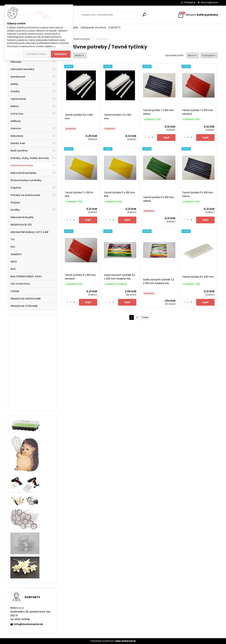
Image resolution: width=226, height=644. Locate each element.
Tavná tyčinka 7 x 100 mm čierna (158, 112)
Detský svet (18, 143)
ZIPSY (14, 262)
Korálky (15, 210)
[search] (144, 15)
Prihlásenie (190, 2)
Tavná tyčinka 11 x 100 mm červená (80, 277)
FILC (13, 247)
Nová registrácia (209, 2)
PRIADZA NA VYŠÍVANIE (24, 306)
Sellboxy (16, 121)
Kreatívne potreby (22, 165)
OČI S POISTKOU (20, 284)
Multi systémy (19, 151)
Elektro (15, 106)
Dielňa (14, 84)
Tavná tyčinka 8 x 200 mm (198, 277)
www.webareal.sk (125, 641)
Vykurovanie (18, 99)
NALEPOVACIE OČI (21, 225)
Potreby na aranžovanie (25, 195)
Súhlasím (61, 54)
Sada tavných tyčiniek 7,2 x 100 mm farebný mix (158, 281)
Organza (16, 188)
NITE (13, 269)
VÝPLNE (15, 291)
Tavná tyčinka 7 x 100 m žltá (79, 194)
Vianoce (16, 128)
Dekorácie (17, 136)
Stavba (15, 91)
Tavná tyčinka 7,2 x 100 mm (118, 117)
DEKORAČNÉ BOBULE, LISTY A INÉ (29, 232)
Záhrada (16, 62)
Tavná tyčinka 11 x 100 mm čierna (198, 194)
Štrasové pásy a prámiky (26, 180)
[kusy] (149, 138)
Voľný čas (17, 114)
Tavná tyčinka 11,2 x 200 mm (79, 117)
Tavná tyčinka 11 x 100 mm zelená (159, 199)
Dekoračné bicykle (22, 217)
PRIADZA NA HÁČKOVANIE (26, 299)
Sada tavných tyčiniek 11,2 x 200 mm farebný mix (119, 277)
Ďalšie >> (145, 317)
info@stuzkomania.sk (28, 624)
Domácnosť (18, 77)
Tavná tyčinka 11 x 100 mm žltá (119, 194)
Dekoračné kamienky (24, 173)
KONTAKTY (115, 27)
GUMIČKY (16, 254)
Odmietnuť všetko (36, 54)
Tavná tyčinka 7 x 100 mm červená (198, 112)
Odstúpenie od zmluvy (93, 27)
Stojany (15, 202)
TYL (13, 239)
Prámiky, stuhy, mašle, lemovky (30, 158)
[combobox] (193, 55)
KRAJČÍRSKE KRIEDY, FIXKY (26, 276)
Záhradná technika (22, 69)
